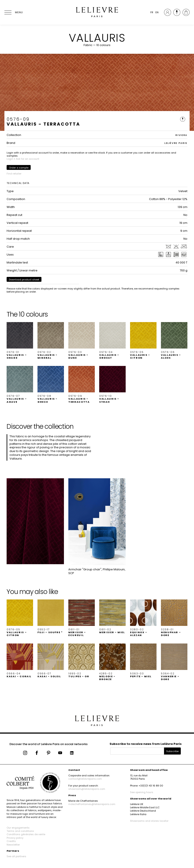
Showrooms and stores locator (149, 821)
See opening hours (142, 792)
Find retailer (14, 174)
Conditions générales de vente (26, 834)
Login (10, 159)
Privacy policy (15, 838)
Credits (11, 841)
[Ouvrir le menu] (13, 12)
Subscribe (172, 751)
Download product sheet (24, 280)
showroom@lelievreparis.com (87, 789)
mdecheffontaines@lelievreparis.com (92, 804)
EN (157, 12)
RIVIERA (181, 135)
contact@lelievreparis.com (85, 779)
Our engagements (18, 828)
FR (152, 12)
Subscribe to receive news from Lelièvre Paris (146, 744)
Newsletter (13, 845)
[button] (20, 341)
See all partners (16, 856)
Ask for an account (28, 159)
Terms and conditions (20, 831)
